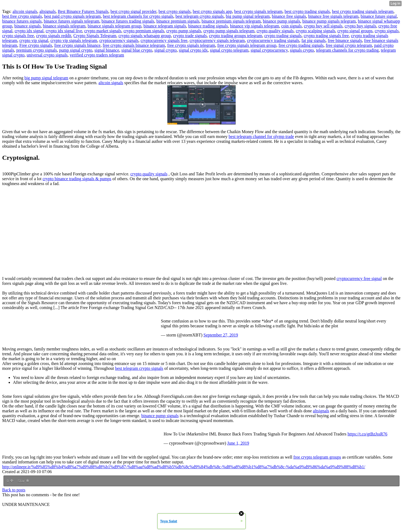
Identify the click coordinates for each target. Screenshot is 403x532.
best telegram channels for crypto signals (138, 16)
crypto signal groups (355, 31)
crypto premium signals (144, 31)
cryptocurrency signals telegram (217, 40)
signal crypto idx (193, 50)
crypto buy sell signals (323, 26)
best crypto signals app (212, 11)
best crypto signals (174, 11)
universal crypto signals (47, 55)
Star (23, 481)
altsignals (47, 11)
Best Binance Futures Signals (83, 11)
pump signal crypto (76, 50)
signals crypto (302, 50)
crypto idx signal (29, 31)
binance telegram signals (165, 26)
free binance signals (345, 40)
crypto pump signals (184, 31)
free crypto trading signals (301, 45)
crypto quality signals (275, 31)
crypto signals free (18, 36)
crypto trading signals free (326, 36)
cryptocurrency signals (119, 40)
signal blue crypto (137, 50)
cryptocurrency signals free (164, 40)
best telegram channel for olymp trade (261, 136)
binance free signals (289, 16)
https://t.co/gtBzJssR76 (367, 434)
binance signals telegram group (115, 26)
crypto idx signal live (64, 31)
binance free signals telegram (333, 16)
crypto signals (387, 31)
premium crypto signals (36, 50)
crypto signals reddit (54, 36)
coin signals (292, 26)
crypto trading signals (283, 36)
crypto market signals (103, 31)
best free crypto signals (22, 16)
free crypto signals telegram (191, 45)
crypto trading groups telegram (236, 36)
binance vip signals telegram (255, 26)
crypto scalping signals (315, 31)
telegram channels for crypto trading (347, 50)
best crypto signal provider (133, 11)
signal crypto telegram (229, 50)
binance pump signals (282, 21)
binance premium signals (178, 21)
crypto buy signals (360, 26)
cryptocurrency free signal (359, 279)
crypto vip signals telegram (74, 40)
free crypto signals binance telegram (134, 45)
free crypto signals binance (77, 45)
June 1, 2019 (238, 443)
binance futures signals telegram (72, 21)
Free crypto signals (36, 45)
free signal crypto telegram (349, 45)
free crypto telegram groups (317, 457)
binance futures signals (22, 21)
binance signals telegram (64, 26)
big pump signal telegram (248, 16)
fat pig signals (314, 40)
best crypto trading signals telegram (363, 11)
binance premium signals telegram (231, 21)
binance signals (27, 26)
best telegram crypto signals (199, 16)
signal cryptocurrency (269, 50)
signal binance (107, 50)
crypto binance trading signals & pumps (77, 179)
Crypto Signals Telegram (95, 36)
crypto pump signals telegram (229, 31)
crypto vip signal (34, 40)
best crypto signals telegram (258, 11)
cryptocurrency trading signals (273, 40)
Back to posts (14, 490)
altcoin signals (25, 11)
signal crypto (166, 50)
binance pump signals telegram (329, 21)
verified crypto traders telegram (97, 55)
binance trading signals (208, 26)
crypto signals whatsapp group (145, 36)
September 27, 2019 (221, 335)
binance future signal (379, 16)
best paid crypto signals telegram (73, 16)
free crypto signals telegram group (247, 45)
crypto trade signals (190, 36)
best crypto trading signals (307, 11)
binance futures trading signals (128, 21)
